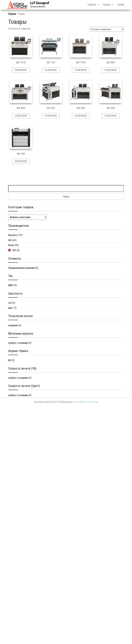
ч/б (10, 303)
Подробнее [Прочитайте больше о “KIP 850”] (111, 70)
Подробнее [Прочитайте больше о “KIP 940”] (21, 161)
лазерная (13, 325)
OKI (10, 240)
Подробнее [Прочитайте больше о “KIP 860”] (21, 116)
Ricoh (11, 245)
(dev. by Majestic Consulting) (85, 402)
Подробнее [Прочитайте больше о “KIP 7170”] (21, 70)
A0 (10, 360)
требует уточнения (18, 343)
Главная (92, 5)
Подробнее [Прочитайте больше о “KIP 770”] (51, 70)
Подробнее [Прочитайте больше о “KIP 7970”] (81, 70)
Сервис (121, 5)
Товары (107, 5)
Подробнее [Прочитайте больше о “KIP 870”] (51, 116)
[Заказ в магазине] (107, 29)
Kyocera (12, 235)
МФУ (11, 285)
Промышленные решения (21, 268)
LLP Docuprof (40, 3)
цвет (11, 308)
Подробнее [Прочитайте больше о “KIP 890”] (111, 116)
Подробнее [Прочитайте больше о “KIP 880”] (81, 116)
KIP (14, 250)
